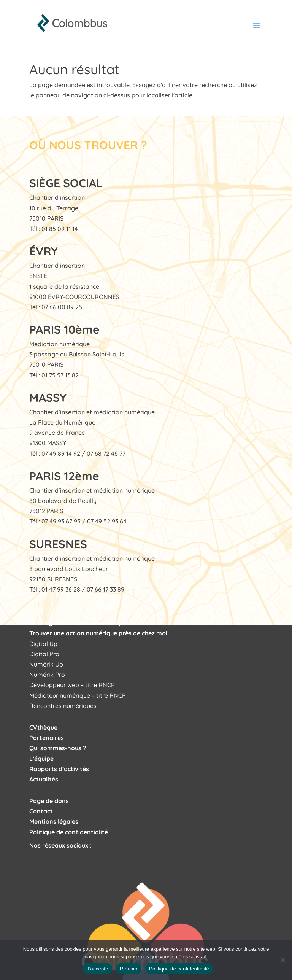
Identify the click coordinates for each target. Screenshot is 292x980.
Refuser (129, 969)
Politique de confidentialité (179, 969)
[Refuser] (282, 960)
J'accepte (98, 969)
